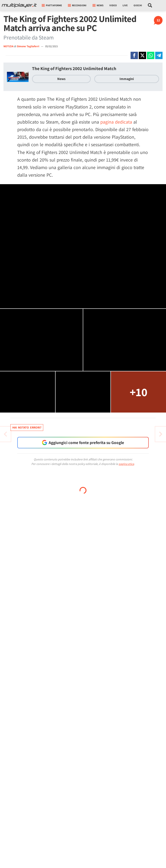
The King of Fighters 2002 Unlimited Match (74, 68)
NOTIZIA (8, 46)
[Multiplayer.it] (19, 5)
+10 (139, 392)
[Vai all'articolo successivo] (5, 434)
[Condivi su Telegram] (159, 55)
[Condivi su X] (142, 55)
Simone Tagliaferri (28, 46)
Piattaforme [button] (52, 5)
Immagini (127, 79)
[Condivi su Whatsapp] (151, 55)
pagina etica (126, 464)
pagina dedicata (116, 122)
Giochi (138, 5)
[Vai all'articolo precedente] (161, 434)
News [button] (98, 5)
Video (113, 5)
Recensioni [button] (77, 5)
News (61, 79)
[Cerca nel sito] (150, 5)
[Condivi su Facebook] (134, 55)
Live (125, 5)
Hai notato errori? (27, 427)
